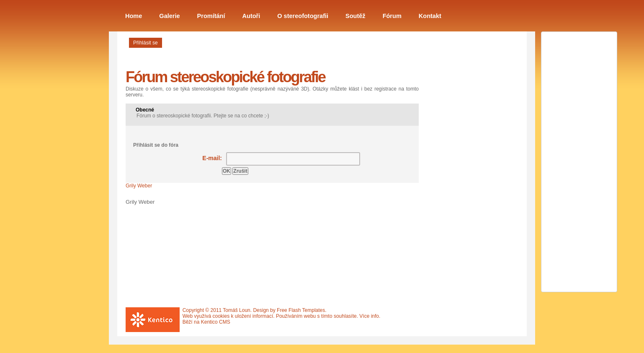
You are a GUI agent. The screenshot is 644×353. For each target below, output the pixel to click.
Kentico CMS (216, 322)
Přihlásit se (146, 43)
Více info (369, 316)
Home (134, 16)
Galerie (169, 16)
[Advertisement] (465, 177)
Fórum (392, 16)
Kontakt (430, 16)
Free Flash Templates (301, 310)
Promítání (211, 16)
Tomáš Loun (236, 310)
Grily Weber (139, 186)
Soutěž (355, 16)
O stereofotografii (303, 16)
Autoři (251, 16)
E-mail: (212, 158)
